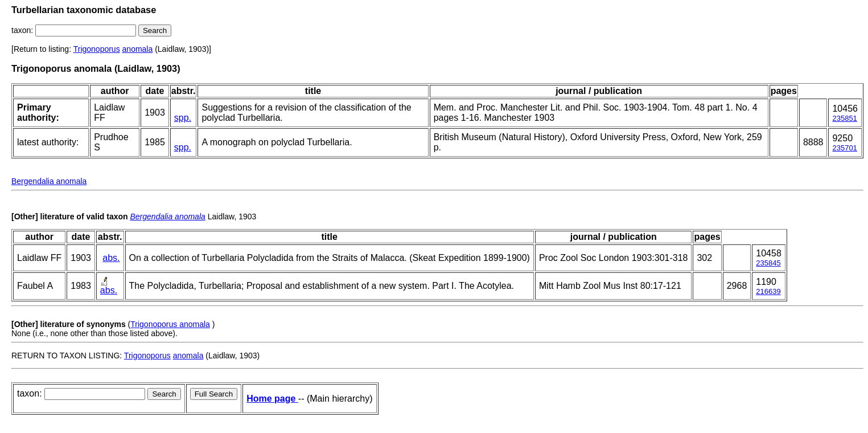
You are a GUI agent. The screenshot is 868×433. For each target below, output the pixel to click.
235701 (844, 148)
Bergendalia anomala (49, 181)
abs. (111, 258)
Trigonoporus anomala (170, 324)
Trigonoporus (97, 49)
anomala (138, 49)
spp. (183, 118)
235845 (768, 263)
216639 (768, 291)
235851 (844, 118)
